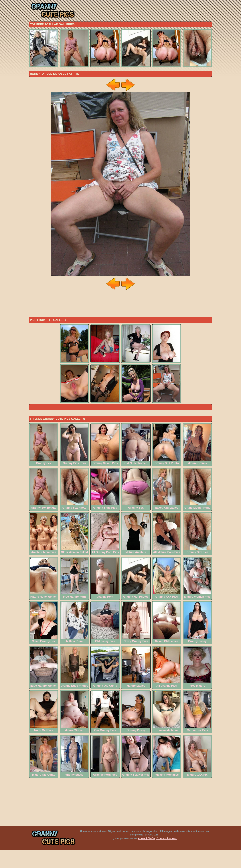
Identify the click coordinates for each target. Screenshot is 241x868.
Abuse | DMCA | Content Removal (158, 857)
